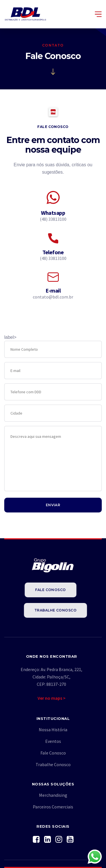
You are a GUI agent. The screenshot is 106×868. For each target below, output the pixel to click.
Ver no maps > (52, 698)
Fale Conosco (43, 590)
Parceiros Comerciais (53, 807)
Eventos (53, 741)
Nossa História (53, 730)
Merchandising (53, 795)
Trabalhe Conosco (63, 610)
